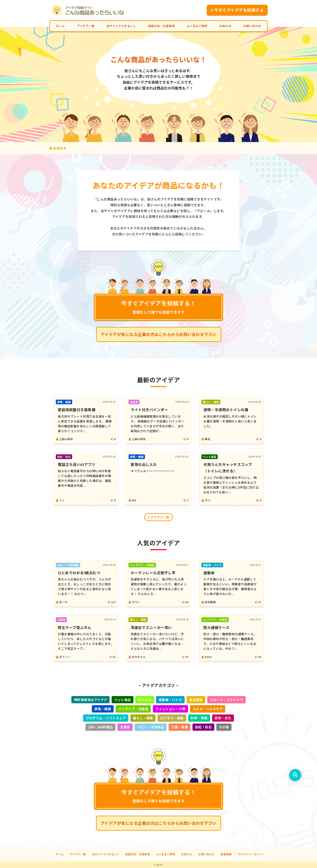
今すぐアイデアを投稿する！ (158, 307)
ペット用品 (123, 700)
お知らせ (225, 26)
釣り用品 (145, 700)
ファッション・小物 (171, 709)
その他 (224, 727)
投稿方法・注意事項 (161, 26)
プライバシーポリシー (251, 854)
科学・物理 (199, 718)
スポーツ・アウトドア (226, 700)
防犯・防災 (203, 727)
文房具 (125, 727)
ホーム (60, 26)
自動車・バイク (170, 700)
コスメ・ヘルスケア (208, 709)
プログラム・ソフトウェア (106, 718)
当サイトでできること (121, 26)
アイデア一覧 (86, 26)
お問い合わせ (252, 26)
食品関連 (196, 700)
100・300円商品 (101, 727)
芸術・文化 (223, 718)
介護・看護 (180, 727)
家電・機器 (103, 709)
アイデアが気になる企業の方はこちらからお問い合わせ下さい (159, 334)
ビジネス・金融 (172, 718)
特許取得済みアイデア (91, 700)
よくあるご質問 (197, 26)
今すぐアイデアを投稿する (237, 10)
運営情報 (226, 854)
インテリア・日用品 (133, 709)
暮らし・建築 (143, 718)
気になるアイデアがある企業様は (114, 148)
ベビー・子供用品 (151, 727)
